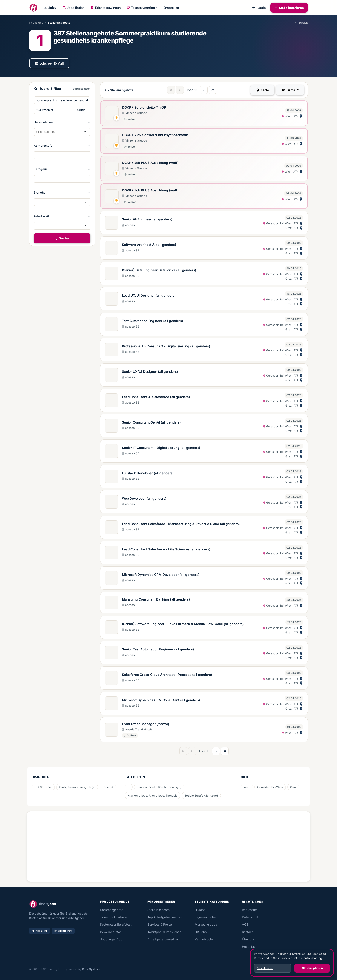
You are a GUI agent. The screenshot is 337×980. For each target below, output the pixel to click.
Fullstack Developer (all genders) (148, 473)
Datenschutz (251, 917)
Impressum (250, 910)
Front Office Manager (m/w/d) (146, 724)
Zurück (301, 23)
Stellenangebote (112, 910)
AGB (245, 924)
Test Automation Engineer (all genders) (152, 321)
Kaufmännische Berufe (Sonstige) (159, 787)
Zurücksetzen (82, 89)
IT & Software (43, 787)
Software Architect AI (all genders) (149, 245)
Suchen (62, 238)
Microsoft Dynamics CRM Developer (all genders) (161, 575)
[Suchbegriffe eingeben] (62, 100)
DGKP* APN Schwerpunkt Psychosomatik (155, 135)
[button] (62, 122)
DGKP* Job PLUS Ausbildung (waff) (150, 163)
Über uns (248, 939)
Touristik (108, 787)
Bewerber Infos (111, 932)
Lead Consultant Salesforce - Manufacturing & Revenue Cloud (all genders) (181, 524)
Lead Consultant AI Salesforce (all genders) (156, 397)
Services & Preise (160, 924)
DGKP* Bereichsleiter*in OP (144, 107)
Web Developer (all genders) (144, 498)
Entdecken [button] (171, 8)
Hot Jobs (248, 947)
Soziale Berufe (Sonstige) (201, 796)
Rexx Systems (91, 969)
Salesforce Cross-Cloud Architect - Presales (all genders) (167, 675)
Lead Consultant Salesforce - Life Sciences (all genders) (166, 549)
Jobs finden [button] (74, 8)
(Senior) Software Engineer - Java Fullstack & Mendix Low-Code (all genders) (183, 624)
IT (129, 787)
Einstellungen (265, 968)
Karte (262, 90)
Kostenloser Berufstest (116, 924)
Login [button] (259, 8)
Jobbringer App (111, 939)
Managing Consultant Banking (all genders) (156, 599)
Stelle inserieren (289, 8)
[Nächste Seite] (204, 90)
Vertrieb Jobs (204, 939)
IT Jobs (200, 910)
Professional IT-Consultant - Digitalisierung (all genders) (166, 346)
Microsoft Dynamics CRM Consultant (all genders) (161, 700)
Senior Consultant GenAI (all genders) (151, 422)
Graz (293, 787)
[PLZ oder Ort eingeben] (55, 110)
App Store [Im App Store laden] (40, 931)
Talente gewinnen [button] (106, 8)
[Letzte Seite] (213, 90)
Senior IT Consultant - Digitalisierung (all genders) (161, 448)
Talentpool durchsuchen (164, 932)
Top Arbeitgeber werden (165, 917)
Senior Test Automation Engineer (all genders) (158, 649)
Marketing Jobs (206, 924)
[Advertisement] (162, 845)
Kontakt (247, 932)
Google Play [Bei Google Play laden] (63, 931)
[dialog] (292, 963)
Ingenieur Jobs (205, 917)
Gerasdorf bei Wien (270, 787)
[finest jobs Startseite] (43, 8)
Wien (247, 787)
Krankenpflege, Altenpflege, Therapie (152, 796)
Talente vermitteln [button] (142, 8)
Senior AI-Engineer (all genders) (147, 219)
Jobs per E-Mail (49, 63)
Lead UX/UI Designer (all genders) (149, 295)
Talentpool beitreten (114, 917)
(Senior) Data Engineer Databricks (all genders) (159, 270)
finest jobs (36, 23)
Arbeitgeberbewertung (164, 939)
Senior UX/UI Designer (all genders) (150, 372)
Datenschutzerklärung (307, 958)
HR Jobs (201, 932)
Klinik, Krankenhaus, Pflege (77, 787)
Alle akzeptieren (312, 968)
